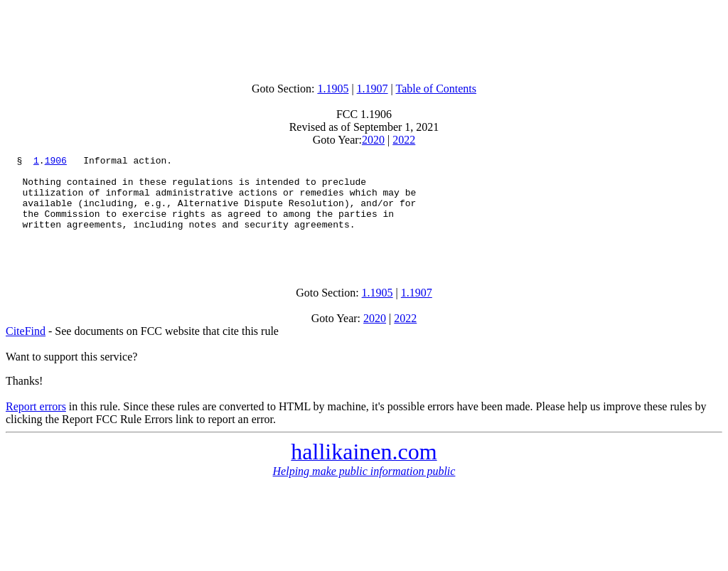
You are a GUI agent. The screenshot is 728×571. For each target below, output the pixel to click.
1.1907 (373, 89)
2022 (404, 140)
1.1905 (333, 89)
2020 (373, 140)
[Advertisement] (364, 38)
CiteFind (26, 350)
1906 (56, 162)
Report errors (36, 426)
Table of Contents (437, 89)
